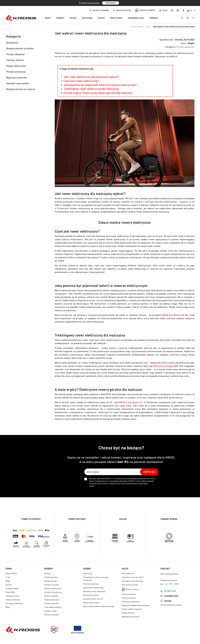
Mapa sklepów (124, 10)
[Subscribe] (149, 472)
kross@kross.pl (171, 596)
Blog (165, 10)
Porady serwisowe (16, 72)
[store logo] (21, 18)
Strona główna (137, 26)
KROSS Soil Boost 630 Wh (175, 315)
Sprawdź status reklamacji (94, 591)
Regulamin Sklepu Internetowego (135, 605)
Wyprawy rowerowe (16, 77)
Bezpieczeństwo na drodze (20, 48)
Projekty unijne (12, 588)
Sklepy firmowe (128, 613)
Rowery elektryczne (53, 588)
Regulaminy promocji (130, 616)
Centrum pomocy (129, 594)
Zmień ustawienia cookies (171, 605)
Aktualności (12, 43)
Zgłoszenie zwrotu (91, 595)
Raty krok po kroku (130, 585)
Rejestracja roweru (91, 602)
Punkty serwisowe (91, 584)
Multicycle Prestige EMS (166, 366)
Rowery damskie (51, 603)
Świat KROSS (11, 573)
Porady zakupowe (186, 47)
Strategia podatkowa (14, 603)
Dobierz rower (147, 10)
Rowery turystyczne (53, 592)
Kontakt (168, 601)
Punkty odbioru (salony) (132, 609)
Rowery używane (51, 614)
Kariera (9, 585)
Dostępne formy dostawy (132, 581)
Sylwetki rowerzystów (18, 83)
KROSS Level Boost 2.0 (131, 402)
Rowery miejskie (51, 596)
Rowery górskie (51, 577)
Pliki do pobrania (129, 598)
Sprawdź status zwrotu (93, 599)
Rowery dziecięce (52, 600)
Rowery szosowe (52, 585)
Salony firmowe (101, 10)
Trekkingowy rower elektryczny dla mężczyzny (91, 89)
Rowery (48, 573)
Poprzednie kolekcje (53, 607)
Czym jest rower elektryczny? (81, 81)
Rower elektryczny (16, 66)
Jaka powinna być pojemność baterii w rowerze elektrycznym (100, 85)
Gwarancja (87, 573)
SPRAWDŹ (111, 3)
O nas (8, 577)
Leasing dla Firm (12, 596)
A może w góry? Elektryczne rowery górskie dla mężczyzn (98, 93)
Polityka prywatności (131, 601)
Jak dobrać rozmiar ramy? (133, 577)
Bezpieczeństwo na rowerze (21, 89)
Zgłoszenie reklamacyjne (93, 587)
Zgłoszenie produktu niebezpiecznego (99, 606)
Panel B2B (10, 592)
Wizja (8, 581)
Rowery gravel (50, 581)
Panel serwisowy (13, 600)
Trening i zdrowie (15, 60)
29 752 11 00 (170, 591)
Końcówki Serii (128, 573)
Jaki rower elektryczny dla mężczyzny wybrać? (91, 77)
